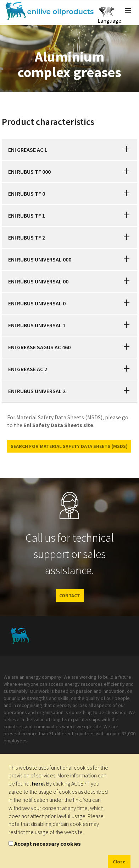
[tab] (69, 150)
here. (38, 783)
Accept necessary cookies (48, 844)
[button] (127, 150)
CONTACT (70, 596)
